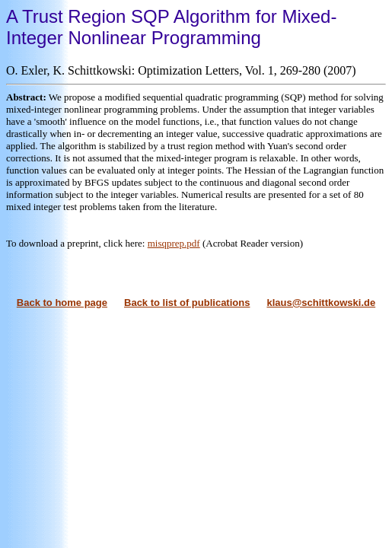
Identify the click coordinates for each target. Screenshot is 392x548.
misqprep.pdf (174, 243)
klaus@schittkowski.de (321, 303)
